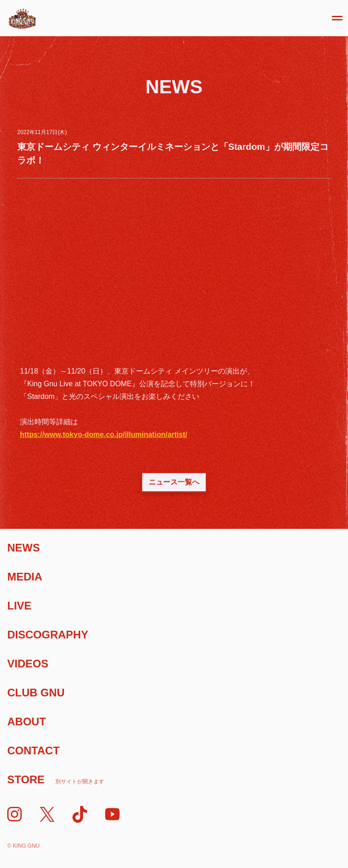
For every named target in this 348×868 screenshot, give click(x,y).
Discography (48, 635)
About (27, 722)
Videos (28, 664)
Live (19, 606)
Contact (34, 751)
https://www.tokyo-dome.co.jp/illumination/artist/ (104, 434)
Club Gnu (36, 693)
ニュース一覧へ (174, 482)
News (24, 548)
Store (56, 779)
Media (25, 577)
